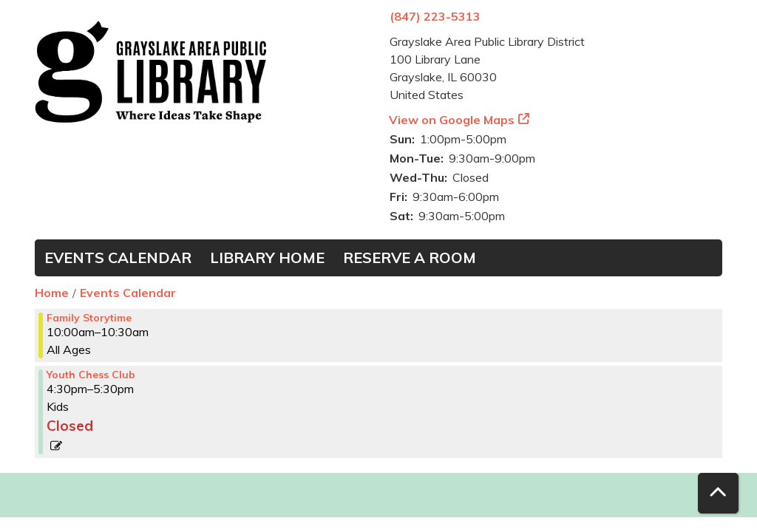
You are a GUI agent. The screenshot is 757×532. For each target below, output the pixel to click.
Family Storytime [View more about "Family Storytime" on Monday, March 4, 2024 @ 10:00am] (89, 318)
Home (52, 293)
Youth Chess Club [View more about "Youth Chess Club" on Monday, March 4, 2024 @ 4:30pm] (91, 375)
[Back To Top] (718, 493)
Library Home (267, 258)
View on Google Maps (452, 120)
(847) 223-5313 (435, 16)
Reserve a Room (410, 258)
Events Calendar (118, 258)
